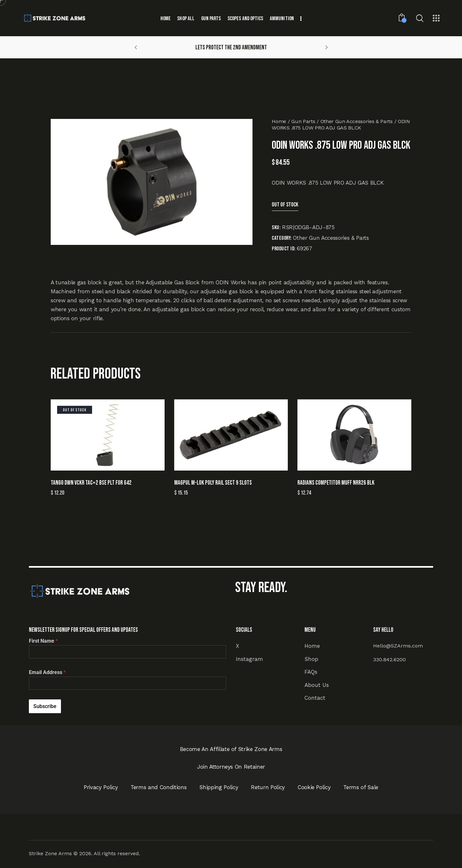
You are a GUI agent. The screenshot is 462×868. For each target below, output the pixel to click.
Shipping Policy (219, 787)
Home (279, 121)
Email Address (47, 672)
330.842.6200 (389, 659)
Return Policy (268, 787)
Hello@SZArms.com (398, 646)
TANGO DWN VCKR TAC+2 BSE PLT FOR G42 (91, 483)
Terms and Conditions (158, 787)
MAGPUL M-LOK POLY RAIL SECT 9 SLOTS (213, 483)
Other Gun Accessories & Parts (357, 121)
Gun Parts (303, 121)
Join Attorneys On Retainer (231, 767)
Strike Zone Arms (50, 853)
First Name (43, 641)
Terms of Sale (361, 787)
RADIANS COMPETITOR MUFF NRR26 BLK (336, 483)
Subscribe (45, 706)
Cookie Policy (314, 787)
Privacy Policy (101, 787)
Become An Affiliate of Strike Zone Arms (231, 749)
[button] (136, 47)
